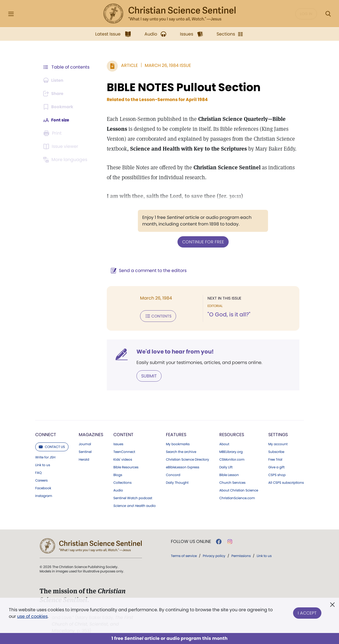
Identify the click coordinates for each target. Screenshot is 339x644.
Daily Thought (177, 482)
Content (123, 434)
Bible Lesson (229, 474)
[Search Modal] (328, 14)
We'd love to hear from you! (172, 351)
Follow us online (191, 540)
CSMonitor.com (232, 458)
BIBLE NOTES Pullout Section (181, 87)
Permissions (241, 555)
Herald (84, 458)
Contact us (52, 446)
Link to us (43, 464)
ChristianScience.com (237, 497)
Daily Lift (226, 466)
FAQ (38, 472)
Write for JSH (45, 456)
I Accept (307, 612)
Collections (122, 482)
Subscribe (276, 451)
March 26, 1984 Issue (165, 65)
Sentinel (85, 451)
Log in (306, 14)
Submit (146, 375)
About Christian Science (239, 489)
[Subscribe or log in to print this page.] (53, 133)
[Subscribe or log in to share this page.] (55, 94)
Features (176, 434)
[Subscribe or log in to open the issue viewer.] (62, 146)
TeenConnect (124, 451)
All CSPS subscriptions (286, 482)
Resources (232, 434)
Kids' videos (123, 458)
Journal (85, 443)
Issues (118, 443)
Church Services (232, 482)
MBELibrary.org (231, 451)
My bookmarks (178, 443)
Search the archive (181, 451)
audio (135, 505)
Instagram (44, 495)
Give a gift (276, 466)
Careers (41, 479)
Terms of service (184, 555)
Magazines (91, 434)
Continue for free (202, 242)
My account (278, 443)
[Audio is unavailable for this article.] (55, 80)
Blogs (118, 474)
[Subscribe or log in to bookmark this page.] (59, 107)
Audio (118, 489)
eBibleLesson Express (183, 466)
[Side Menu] (11, 14)
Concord (173, 474)
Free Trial (275, 458)
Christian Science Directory (188, 458)
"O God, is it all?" (228, 314)
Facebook (43, 487)
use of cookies (32, 616)
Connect (46, 434)
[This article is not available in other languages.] (66, 160)
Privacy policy (214, 555)
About (224, 443)
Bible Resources (126, 466)
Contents (155, 316)
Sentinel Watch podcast (133, 497)
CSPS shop (277, 474)
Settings (278, 434)
